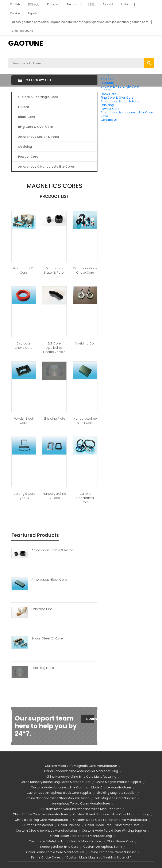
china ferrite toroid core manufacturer (55, 852)
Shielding (107, 105)
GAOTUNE (26, 43)
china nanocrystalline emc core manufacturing (81, 777)
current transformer (38, 825)
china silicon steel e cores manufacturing (81, 836)
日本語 (91, 4)
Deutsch (73, 4)
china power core (120, 841)
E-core (106, 90)
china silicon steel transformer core (112, 825)
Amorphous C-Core (24, 270)
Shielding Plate (54, 419)
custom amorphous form (103, 847)
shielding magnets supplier (116, 793)
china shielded (69, 825)
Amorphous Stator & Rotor (120, 101)
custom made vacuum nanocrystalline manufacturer (81, 809)
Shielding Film (42, 609)
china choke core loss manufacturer (40, 814)
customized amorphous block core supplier (59, 793)
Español (34, 13)
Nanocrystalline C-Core (54, 496)
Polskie (15, 13)
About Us (107, 79)
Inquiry (90, 719)
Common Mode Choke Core (85, 270)
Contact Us (109, 120)
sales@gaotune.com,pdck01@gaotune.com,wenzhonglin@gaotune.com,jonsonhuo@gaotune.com (80, 22)
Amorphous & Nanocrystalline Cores (127, 112)
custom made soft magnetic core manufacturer (81, 766)
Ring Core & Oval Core (117, 98)
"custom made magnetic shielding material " (98, 857)
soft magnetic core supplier (115, 798)
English (15, 4)
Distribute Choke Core (24, 346)
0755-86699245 (22, 31)
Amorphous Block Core (49, 580)
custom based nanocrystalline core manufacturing (111, 814)
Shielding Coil (85, 343)
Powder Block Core (24, 421)
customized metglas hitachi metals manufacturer (65, 841)
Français (53, 4)
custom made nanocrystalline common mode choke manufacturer (81, 787)
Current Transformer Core (85, 498)
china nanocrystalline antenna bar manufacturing (81, 771)
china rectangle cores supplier (113, 852)
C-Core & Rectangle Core (120, 87)
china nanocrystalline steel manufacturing (58, 798)
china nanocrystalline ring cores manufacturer (56, 782)
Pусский (108, 4)
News (104, 116)
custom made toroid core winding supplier (114, 831)
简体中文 (34, 4)
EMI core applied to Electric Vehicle (54, 348)
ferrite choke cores (46, 857)
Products (107, 83)
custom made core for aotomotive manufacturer (110, 820)
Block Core (109, 94)
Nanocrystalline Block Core (85, 421)
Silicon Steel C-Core (47, 638)
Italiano (126, 4)
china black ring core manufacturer (41, 820)
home (105, 75)
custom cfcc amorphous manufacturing (46, 831)
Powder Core (110, 109)
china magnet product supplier (118, 782)
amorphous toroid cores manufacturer (81, 803)
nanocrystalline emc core (59, 847)
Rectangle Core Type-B (24, 496)
